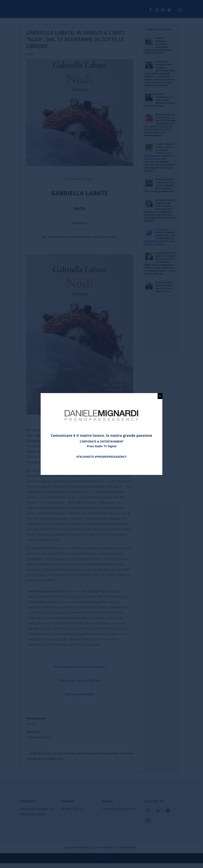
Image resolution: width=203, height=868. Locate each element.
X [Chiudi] (160, 396)
